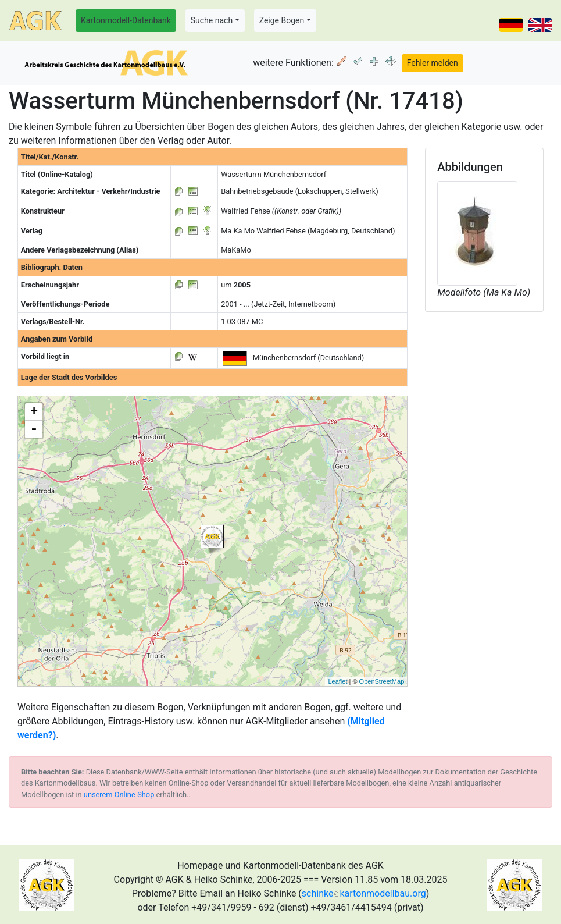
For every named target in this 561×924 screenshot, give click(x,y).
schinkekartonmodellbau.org (364, 893)
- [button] (34, 429)
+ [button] (34, 412)
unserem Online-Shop (119, 795)
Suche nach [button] (212, 20)
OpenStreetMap (382, 681)
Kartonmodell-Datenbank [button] (126, 20)
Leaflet (337, 681)
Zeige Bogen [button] (282, 20)
